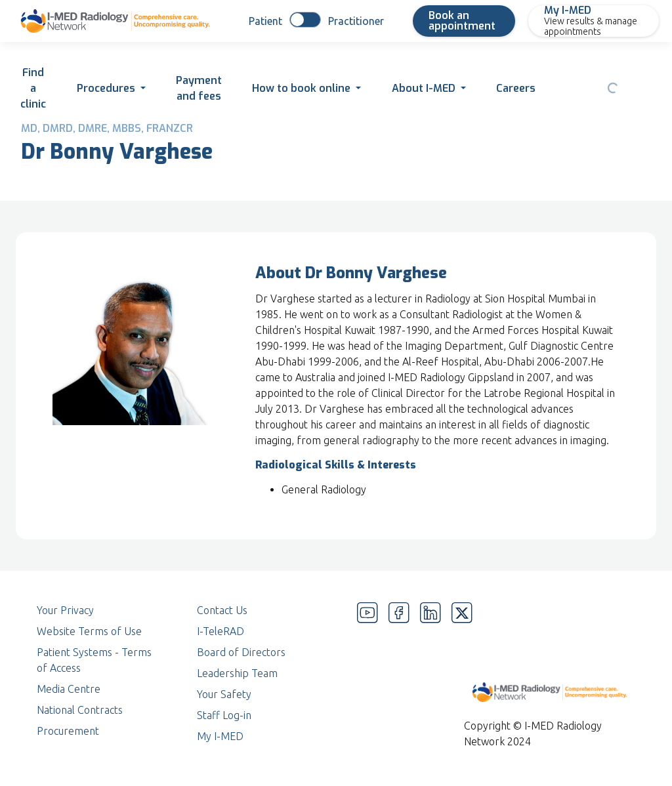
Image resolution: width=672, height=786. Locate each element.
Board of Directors (241, 652)
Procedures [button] (106, 88)
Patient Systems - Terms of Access (94, 660)
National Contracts (80, 710)
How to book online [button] (301, 88)
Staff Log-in (224, 715)
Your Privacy (65, 610)
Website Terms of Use (89, 631)
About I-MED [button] (424, 88)
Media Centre (69, 689)
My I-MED (220, 736)
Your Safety (224, 694)
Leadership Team (237, 673)
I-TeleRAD (220, 631)
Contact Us (222, 610)
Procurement (68, 731)
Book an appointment (462, 21)
